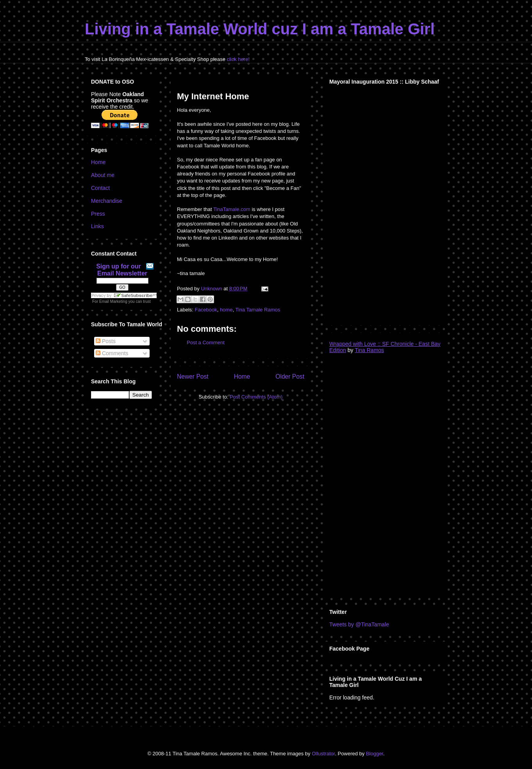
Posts (106, 341)
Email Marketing (113, 301)
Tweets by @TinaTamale (359, 624)
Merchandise (107, 201)
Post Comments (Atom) (256, 397)
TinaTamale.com (232, 209)
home (226, 310)
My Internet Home (213, 96)
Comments (112, 353)
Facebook (206, 310)
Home (242, 376)
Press (98, 214)
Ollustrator (323, 754)
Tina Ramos (369, 350)
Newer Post (193, 376)
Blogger (375, 754)
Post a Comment (206, 342)
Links (97, 226)
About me (103, 175)
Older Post (290, 376)
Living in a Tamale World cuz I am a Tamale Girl (260, 29)
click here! (238, 59)
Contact (100, 188)
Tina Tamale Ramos (258, 310)
